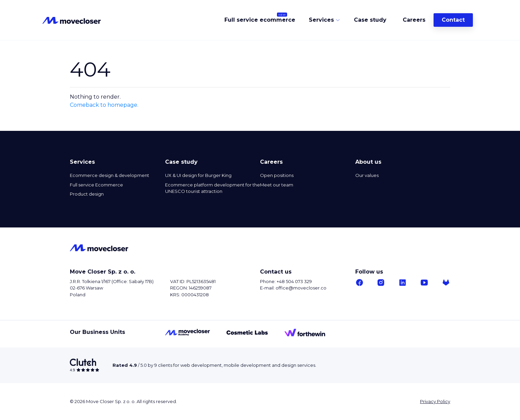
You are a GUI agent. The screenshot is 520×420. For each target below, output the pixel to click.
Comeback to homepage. (104, 105)
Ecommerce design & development (109, 175)
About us (368, 162)
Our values (367, 175)
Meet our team (277, 185)
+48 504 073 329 (294, 281)
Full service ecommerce (260, 20)
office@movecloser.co (301, 288)
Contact (453, 20)
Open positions (277, 175)
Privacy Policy (435, 401)
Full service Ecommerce (96, 185)
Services (321, 20)
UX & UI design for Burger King (198, 175)
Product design (87, 194)
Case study (370, 20)
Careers (414, 20)
